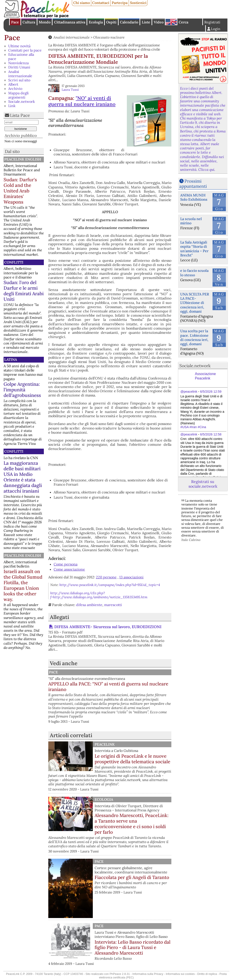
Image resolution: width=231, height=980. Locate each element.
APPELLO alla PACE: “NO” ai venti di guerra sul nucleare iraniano (108, 687)
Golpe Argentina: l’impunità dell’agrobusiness (22, 390)
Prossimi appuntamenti (193, 184)
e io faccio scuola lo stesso (194, 273)
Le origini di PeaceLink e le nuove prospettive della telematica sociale (132, 759)
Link (12, 106)
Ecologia (96, 22)
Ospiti (111, 22)
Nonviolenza (18, 63)
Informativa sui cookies (180, 974)
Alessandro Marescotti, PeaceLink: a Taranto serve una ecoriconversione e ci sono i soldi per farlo (132, 824)
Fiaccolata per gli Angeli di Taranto (132, 877)
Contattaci (101, 3)
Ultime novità (19, 46)
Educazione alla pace (21, 57)
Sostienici (138, 3)
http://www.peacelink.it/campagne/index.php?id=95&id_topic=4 (110, 585)
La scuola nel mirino (191, 221)
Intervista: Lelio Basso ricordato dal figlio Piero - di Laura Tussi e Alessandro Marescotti (133, 948)
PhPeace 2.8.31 (120, 974)
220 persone (106, 577)
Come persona (66, 564)
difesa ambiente (89, 605)
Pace (15, 22)
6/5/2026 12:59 (211, 392)
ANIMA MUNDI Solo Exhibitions (194, 197)
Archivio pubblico (21, 135)
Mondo (45, 22)
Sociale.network (22, 101)
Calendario (129, 22)
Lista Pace (20, 115)
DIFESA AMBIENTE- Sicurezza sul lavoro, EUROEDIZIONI (108, 627)
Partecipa (120, 3)
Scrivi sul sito (19, 80)
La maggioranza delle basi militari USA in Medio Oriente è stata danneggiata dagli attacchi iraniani (23, 477)
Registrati (212, 22)
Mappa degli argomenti (18, 95)
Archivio (15, 89)
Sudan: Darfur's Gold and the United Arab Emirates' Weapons (20, 191)
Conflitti (14, 262)
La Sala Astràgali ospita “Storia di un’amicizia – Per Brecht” (194, 249)
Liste (146, 22)
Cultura (29, 22)
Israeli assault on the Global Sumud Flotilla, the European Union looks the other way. (23, 585)
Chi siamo (82, 3)
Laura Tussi (70, 90)
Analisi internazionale (20, 74)
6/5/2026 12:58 (211, 434)
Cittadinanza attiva (70, 22)
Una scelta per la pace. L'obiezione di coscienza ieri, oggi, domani (194, 337)
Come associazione (69, 569)
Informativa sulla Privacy (148, 974)
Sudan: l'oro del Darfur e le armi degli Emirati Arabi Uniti (24, 291)
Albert (13, 84)
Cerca (183, 22)
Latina (11, 359)
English (171, 22)
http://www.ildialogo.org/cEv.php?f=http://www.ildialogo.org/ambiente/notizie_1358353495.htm (99, 595)
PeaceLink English (23, 159)
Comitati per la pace (25, 50)
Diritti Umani (19, 67)
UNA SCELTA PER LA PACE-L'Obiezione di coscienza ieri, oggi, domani (195, 303)
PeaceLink (105, 744)
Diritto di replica (207, 974)
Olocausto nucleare (109, 37)
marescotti (113, 605)
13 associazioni (131, 577)
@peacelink (189, 392)
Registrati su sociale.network (203, 484)
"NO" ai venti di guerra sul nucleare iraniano (82, 101)
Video (159, 22)
